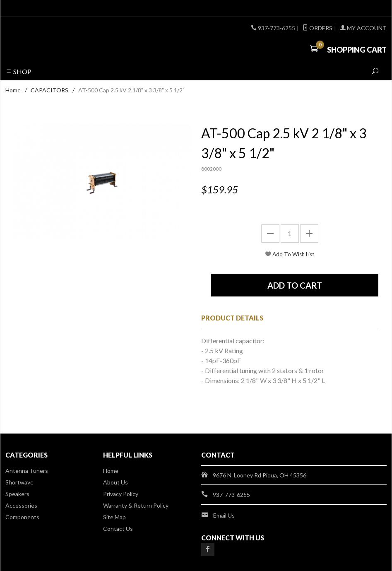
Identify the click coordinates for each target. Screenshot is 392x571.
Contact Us (118, 529)
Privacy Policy (121, 494)
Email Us (224, 515)
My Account (363, 28)
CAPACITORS (49, 90)
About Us (115, 482)
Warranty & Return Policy (136, 505)
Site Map (114, 517)
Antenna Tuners (27, 471)
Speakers (17, 494)
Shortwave (19, 482)
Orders (317, 28)
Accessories (21, 505)
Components (22, 517)
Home (13, 90)
